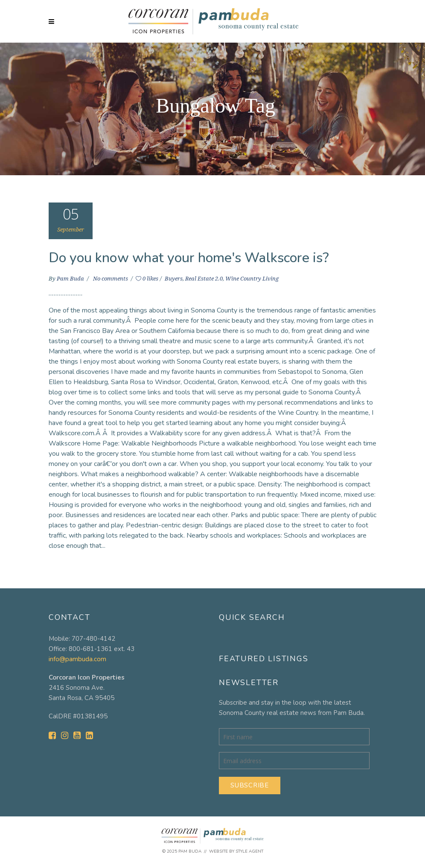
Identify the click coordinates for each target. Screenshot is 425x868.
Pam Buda (71, 279)
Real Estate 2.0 (204, 279)
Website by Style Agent (236, 851)
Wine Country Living (252, 279)
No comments (111, 279)
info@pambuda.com (77, 659)
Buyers (174, 279)
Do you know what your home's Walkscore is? (189, 258)
